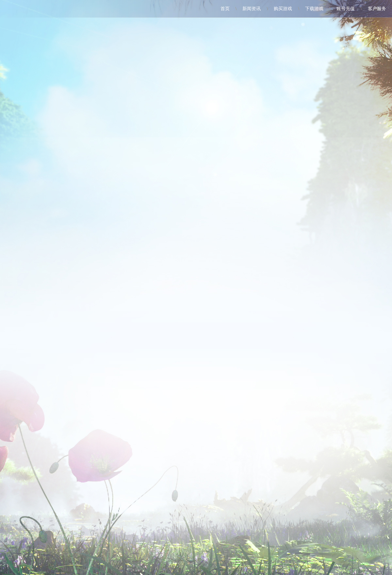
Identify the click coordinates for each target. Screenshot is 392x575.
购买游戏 (283, 9)
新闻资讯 (252, 9)
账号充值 (346, 9)
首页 (225, 9)
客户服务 (377, 9)
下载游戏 (314, 9)
